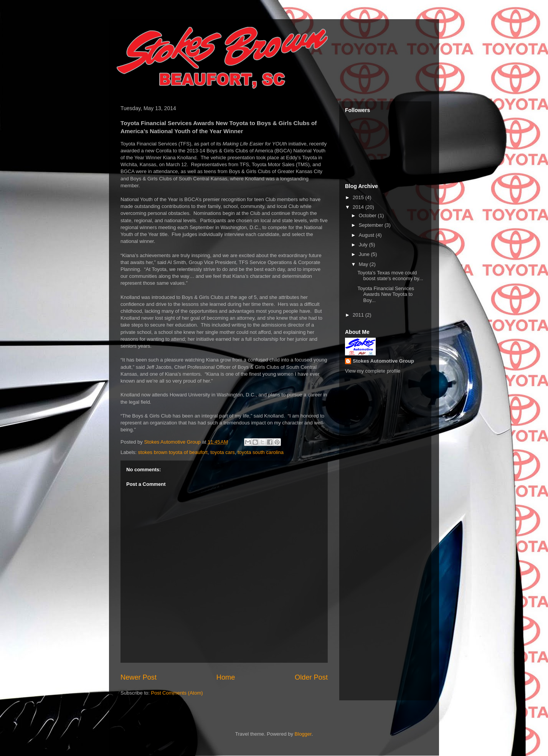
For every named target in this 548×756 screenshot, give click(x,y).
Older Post (311, 677)
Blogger (303, 734)
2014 (359, 207)
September (372, 225)
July (364, 245)
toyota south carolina (261, 452)
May (364, 264)
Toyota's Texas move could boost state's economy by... (390, 276)
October (368, 215)
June (365, 254)
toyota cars (223, 452)
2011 (359, 315)
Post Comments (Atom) (177, 693)
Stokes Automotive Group (383, 361)
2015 (359, 197)
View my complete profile (373, 371)
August (367, 235)
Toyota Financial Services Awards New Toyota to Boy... (385, 294)
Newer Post (139, 677)
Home (226, 677)
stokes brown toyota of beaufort (173, 452)
